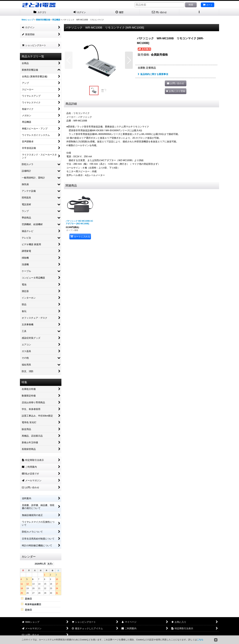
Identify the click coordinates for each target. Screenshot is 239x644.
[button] (199, 12)
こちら (200, 640)
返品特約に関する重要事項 (153, 74)
